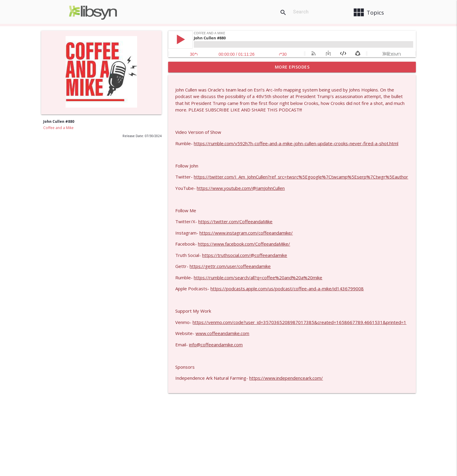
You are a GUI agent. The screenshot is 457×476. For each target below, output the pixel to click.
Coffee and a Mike (58, 128)
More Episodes (292, 67)
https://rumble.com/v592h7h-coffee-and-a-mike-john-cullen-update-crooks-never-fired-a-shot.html (296, 143)
